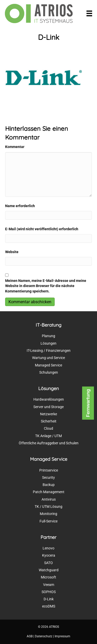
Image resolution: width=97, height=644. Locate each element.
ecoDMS (49, 606)
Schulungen (49, 372)
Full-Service (48, 521)
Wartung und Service (48, 358)
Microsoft (48, 577)
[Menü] (89, 13)
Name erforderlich (20, 206)
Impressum (62, 636)
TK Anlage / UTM (48, 436)
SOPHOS (49, 592)
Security (48, 477)
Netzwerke (48, 414)
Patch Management (49, 492)
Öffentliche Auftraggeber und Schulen (49, 443)
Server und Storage (48, 407)
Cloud (48, 428)
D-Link (49, 599)
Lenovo (48, 548)
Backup (49, 485)
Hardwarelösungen (49, 399)
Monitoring (48, 514)
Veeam (49, 585)
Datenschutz (44, 636)
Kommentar (15, 147)
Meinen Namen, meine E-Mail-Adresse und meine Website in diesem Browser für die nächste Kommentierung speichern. (46, 286)
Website (12, 252)
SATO (48, 563)
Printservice (49, 470)
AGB (30, 636)
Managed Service (48, 365)
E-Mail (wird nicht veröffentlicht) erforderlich (42, 229)
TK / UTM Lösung (48, 507)
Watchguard (49, 570)
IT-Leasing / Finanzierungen (49, 351)
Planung (48, 336)
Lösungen (48, 343)
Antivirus (49, 499)
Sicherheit (49, 421)
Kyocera (49, 555)
